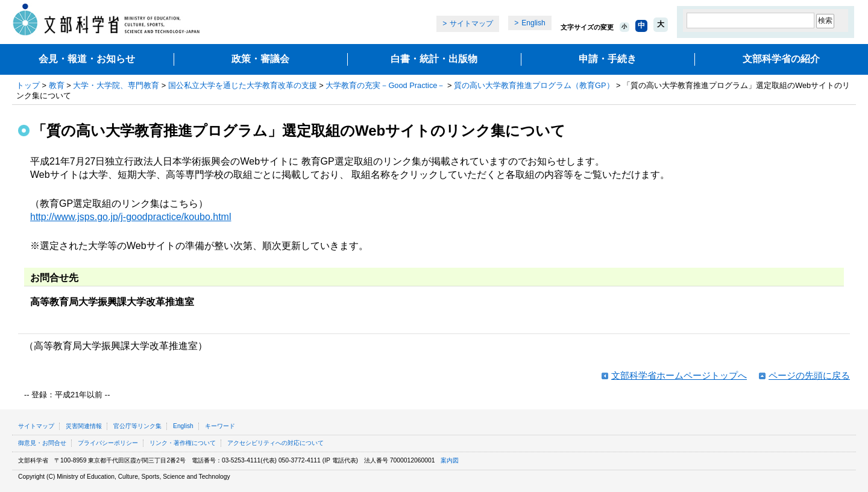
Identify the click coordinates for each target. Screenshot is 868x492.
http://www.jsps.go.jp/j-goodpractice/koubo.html (131, 217)
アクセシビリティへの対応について (275, 443)
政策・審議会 (260, 59)
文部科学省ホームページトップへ (679, 375)
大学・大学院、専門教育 (116, 85)
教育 (57, 85)
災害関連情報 (84, 426)
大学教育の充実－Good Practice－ (385, 85)
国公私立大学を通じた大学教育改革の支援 (243, 85)
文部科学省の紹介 (781, 59)
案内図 (450, 460)
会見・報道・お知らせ (87, 59)
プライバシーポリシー (108, 443)
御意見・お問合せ (42, 443)
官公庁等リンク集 (137, 426)
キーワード (220, 426)
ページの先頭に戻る (809, 375)
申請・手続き (608, 59)
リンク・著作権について (183, 443)
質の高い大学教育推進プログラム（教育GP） (534, 85)
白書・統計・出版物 (434, 59)
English (533, 23)
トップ (28, 85)
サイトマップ (471, 24)
